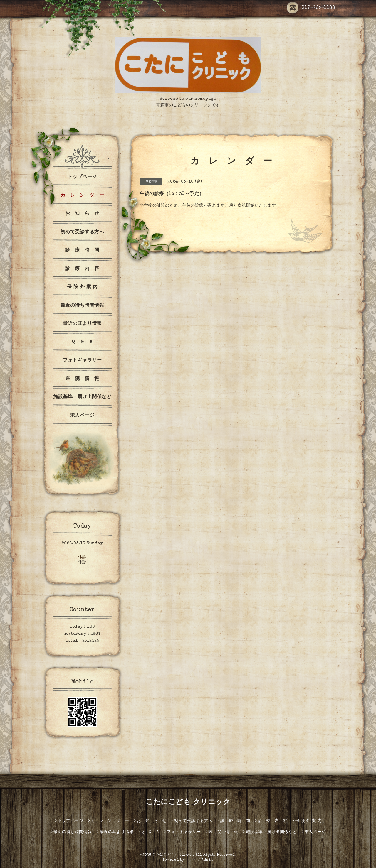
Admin (207, 860)
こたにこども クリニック (188, 803)
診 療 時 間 (82, 251)
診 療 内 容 (82, 269)
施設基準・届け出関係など (82, 397)
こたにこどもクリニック (173, 855)
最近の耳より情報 (82, 324)
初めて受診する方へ (82, 232)
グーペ (191, 860)
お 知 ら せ (82, 214)
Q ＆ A (82, 342)
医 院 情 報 (82, 379)
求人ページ (82, 416)
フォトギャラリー (82, 361)
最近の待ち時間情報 (82, 306)
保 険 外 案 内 (82, 287)
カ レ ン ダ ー (82, 196)
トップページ (82, 177)
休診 (82, 557)
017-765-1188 (311, 8)
